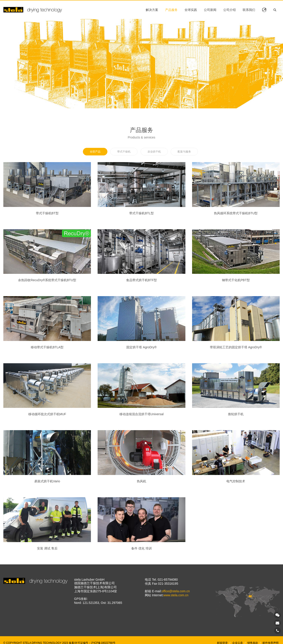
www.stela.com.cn (176, 595)
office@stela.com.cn (176, 591)
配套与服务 (184, 152)
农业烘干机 (154, 152)
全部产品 (95, 152)
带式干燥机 (124, 152)
